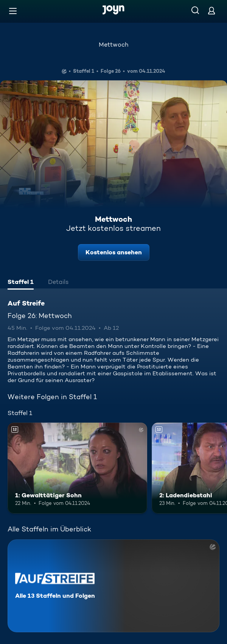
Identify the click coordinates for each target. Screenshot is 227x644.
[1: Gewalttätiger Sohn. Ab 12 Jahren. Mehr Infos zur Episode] (77, 468)
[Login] (211, 10)
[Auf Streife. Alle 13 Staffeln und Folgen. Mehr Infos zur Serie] (113, 586)
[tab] (21, 283)
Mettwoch (113, 45)
